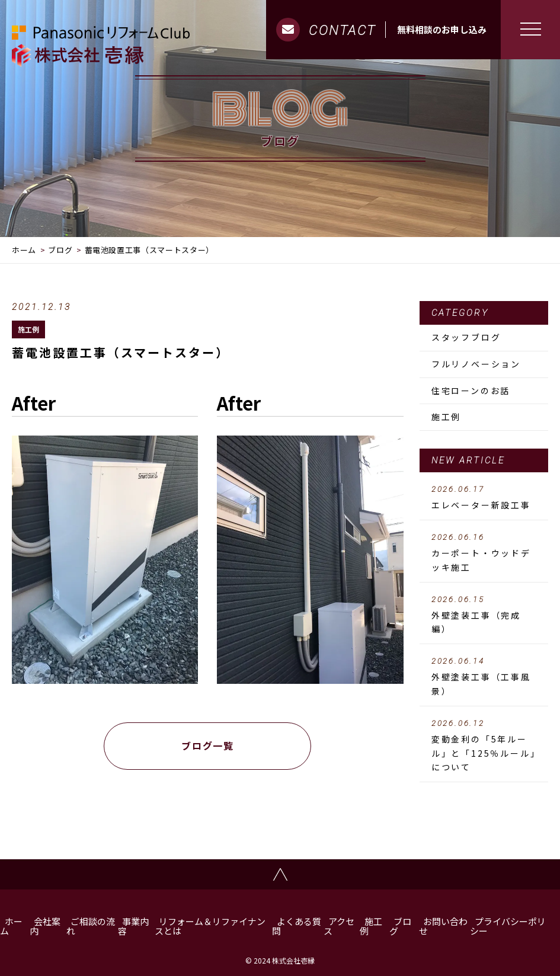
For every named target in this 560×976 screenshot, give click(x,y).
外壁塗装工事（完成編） (484, 615)
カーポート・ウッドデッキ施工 (484, 553)
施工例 (28, 329)
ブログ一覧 (207, 745)
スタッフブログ (466, 337)
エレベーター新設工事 (484, 498)
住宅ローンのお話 (471, 391)
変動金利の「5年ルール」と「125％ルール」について (484, 746)
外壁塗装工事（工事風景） (484, 677)
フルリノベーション (476, 364)
